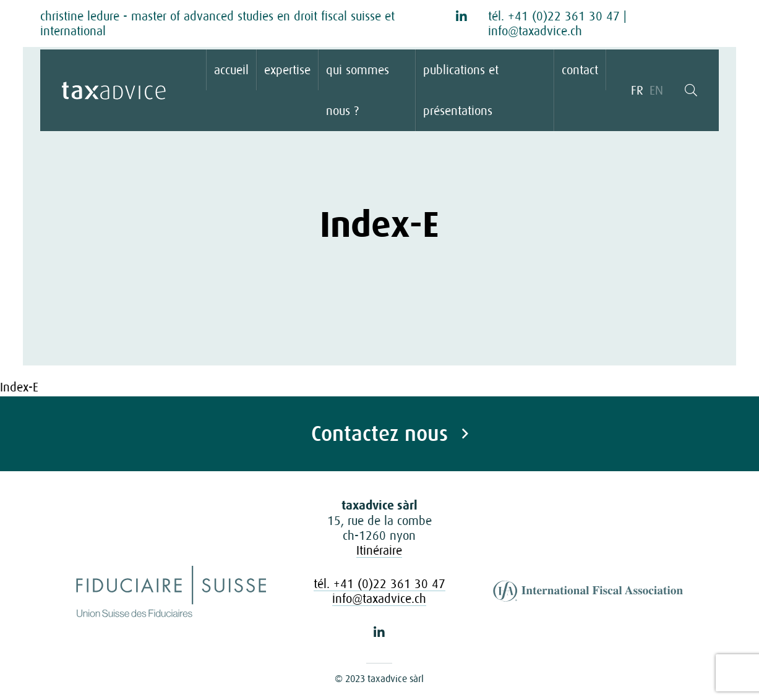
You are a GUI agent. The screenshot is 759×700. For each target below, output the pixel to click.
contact (580, 70)
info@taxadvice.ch (535, 31)
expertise (287, 70)
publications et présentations (461, 90)
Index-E (19, 387)
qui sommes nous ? (358, 90)
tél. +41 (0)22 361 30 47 (554, 16)
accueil (231, 70)
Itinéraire (379, 550)
